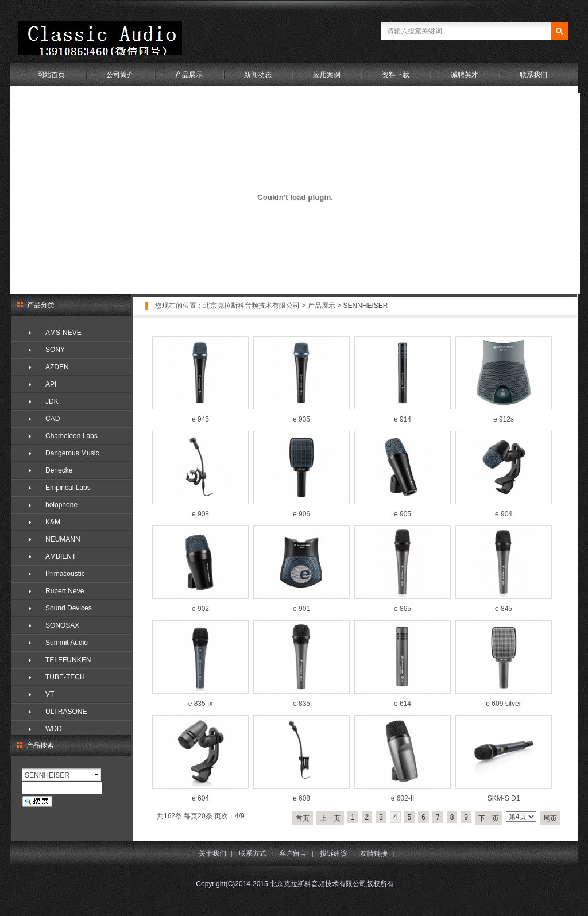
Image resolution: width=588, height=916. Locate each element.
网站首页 (51, 75)
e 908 (200, 514)
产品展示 (189, 75)
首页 (303, 818)
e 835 (301, 704)
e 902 (200, 609)
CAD (53, 419)
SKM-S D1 (504, 798)
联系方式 (253, 853)
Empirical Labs (68, 488)
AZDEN (57, 367)
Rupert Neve (65, 591)
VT (50, 694)
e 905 (403, 514)
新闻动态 (258, 75)
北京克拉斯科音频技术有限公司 (252, 306)
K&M (53, 522)
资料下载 (396, 75)
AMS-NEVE (63, 333)
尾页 (550, 818)
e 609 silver (503, 704)
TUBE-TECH (65, 677)
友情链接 (374, 853)
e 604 (200, 798)
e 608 (301, 798)
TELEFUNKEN (68, 660)
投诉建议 (334, 853)
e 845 (504, 609)
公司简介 (120, 75)
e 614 (403, 704)
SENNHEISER (365, 306)
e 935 (301, 419)
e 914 (403, 419)
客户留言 (293, 853)
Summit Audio (67, 643)
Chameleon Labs (71, 436)
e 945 (200, 419)
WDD (54, 729)
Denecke (59, 470)
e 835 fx (201, 704)
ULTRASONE (66, 712)
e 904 (504, 514)
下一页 (489, 818)
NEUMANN (63, 539)
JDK (52, 401)
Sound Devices (69, 608)
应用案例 (327, 75)
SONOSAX (62, 625)
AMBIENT (61, 556)
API (51, 384)
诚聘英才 (465, 75)
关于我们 (212, 853)
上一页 (330, 818)
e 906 (301, 514)
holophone (61, 505)
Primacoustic (65, 574)
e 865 (403, 609)
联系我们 (533, 75)
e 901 (301, 609)
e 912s (504, 419)
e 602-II (403, 798)
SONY (55, 350)
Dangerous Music (72, 453)
